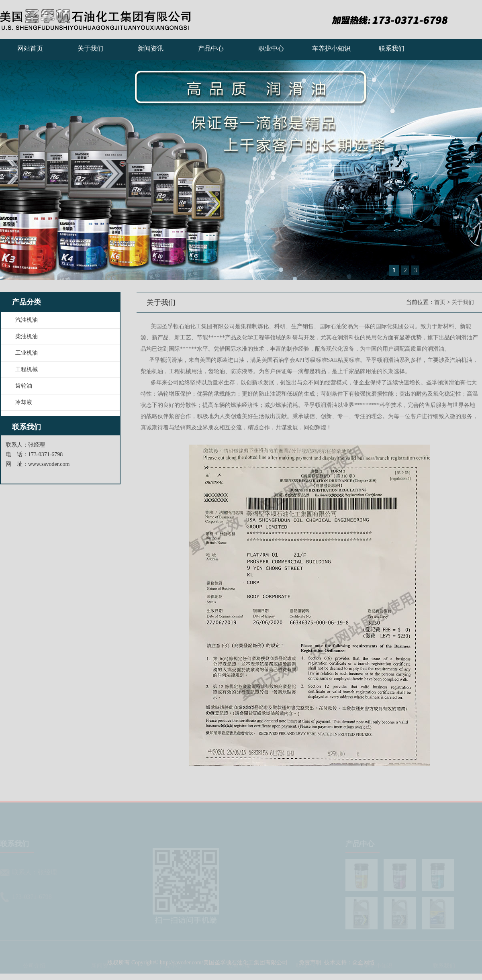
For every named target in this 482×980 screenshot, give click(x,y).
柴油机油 (27, 336)
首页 (440, 302)
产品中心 (211, 48)
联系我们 (392, 48)
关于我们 (90, 48)
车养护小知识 (331, 48)
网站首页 (30, 48)
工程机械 (27, 369)
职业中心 (271, 48)
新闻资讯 (151, 48)
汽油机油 (27, 320)
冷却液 (24, 402)
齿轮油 (24, 386)
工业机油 (27, 353)
